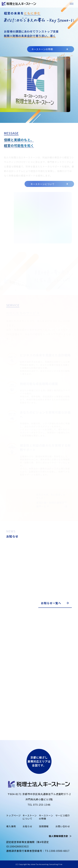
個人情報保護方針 (58, 836)
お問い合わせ (63, 826)
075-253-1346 (42, 805)
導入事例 (11, 826)
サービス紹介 (47, 479)
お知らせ (27, 826)
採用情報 (44, 826)
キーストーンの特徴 (50, 49)
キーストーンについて (49, 184)
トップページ (13, 815)
